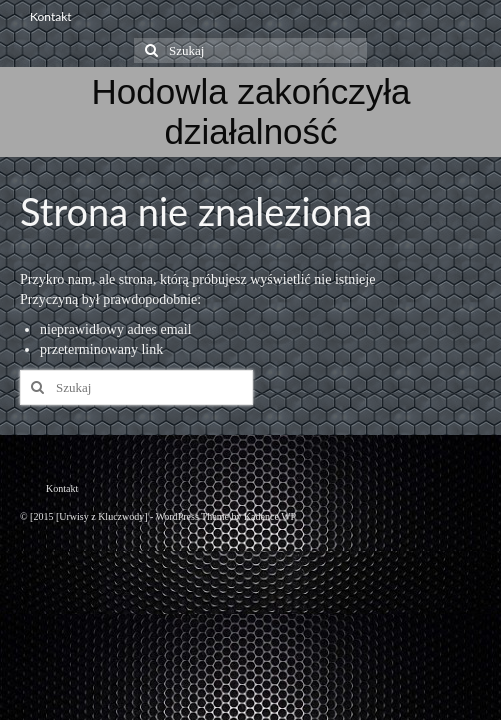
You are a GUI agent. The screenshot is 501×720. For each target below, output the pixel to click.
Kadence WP (270, 516)
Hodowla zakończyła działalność (250, 111)
